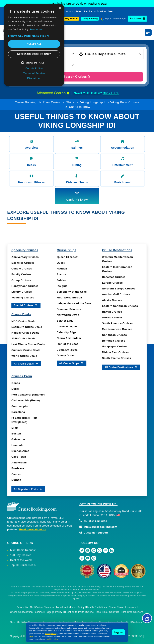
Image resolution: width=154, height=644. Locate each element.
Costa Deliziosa (67, 350)
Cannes (16, 474)
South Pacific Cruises (117, 358)
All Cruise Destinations (121, 367)
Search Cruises (77, 77)
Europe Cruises (112, 283)
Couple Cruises (22, 269)
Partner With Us (52, 622)
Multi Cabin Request (23, 550)
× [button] (60, 8)
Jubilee (62, 280)
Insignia (62, 286)
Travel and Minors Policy (70, 607)
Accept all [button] (34, 44)
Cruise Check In (45, 607)
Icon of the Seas (68, 344)
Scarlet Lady (65, 321)
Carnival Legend (68, 326)
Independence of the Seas (74, 303)
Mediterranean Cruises (117, 329)
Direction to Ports (74, 612)
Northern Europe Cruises (119, 289)
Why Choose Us (31, 622)
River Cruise (51, 102)
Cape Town (19, 457)
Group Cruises (21, 280)
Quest (61, 263)
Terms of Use (89, 622)
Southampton (20, 406)
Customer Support (94, 533)
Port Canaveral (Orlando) (28, 395)
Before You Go (25, 607)
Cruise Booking (26, 102)
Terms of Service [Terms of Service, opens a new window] (34, 73)
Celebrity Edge (67, 332)
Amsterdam (19, 463)
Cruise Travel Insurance (123, 607)
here (31, 636)
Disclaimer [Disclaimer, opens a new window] (34, 78)
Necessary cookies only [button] (34, 54)
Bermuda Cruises (114, 341)
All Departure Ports (28, 489)
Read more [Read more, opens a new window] (36, 29)
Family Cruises (21, 274)
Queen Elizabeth (68, 257)
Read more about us (33, 529)
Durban (16, 480)
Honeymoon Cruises (25, 286)
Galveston (18, 439)
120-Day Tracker (69, 19)
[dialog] (34, 45)
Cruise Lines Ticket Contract (103, 612)
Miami (15, 428)
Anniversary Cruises (25, 257)
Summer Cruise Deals (26, 350)
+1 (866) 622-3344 (93, 521)
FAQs (77, 622)
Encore (61, 274)
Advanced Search (53, 93)
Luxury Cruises (22, 292)
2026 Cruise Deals (23, 338)
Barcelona (18, 412)
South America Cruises (117, 323)
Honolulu (17, 445)
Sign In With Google (115, 19)
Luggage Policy (53, 612)
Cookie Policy (107, 622)
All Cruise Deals (26, 363)
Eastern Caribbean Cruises (120, 306)
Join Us (67, 622)
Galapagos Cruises (115, 346)
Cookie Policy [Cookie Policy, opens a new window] (34, 68)
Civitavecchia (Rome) (26, 400)
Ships (70, 102)
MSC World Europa (69, 298)
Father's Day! (98, 4)
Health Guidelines (97, 607)
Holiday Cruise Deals (25, 333)
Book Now (136, 19)
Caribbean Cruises (114, 335)
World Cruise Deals (24, 356)
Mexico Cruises (112, 318)
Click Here (111, 93)
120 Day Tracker (21, 555)
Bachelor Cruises (23, 263)
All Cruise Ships (72, 363)
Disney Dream (66, 355)
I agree (118, 632)
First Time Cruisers (132, 612)
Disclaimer (137, 622)
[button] (34, 36)
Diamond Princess (69, 309)
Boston (16, 434)
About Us (15, 622)
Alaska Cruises (112, 300)
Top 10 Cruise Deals (23, 565)
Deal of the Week (21, 560)
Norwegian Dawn (68, 315)
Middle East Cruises (115, 352)
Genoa (16, 383)
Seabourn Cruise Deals (27, 327)
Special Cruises (26, 305)
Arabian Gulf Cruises (116, 294)
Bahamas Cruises (114, 277)
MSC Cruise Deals (23, 321)
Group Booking (90, 19)
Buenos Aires (20, 451)
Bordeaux (18, 468)
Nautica (62, 269)
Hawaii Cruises (112, 312)
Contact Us (123, 622)
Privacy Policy (51, 634)
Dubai (15, 389)
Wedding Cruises (23, 298)
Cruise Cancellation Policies (26, 612)
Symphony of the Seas (72, 292)
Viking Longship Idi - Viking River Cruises (110, 102)
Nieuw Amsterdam (69, 338)
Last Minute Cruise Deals (28, 344)
